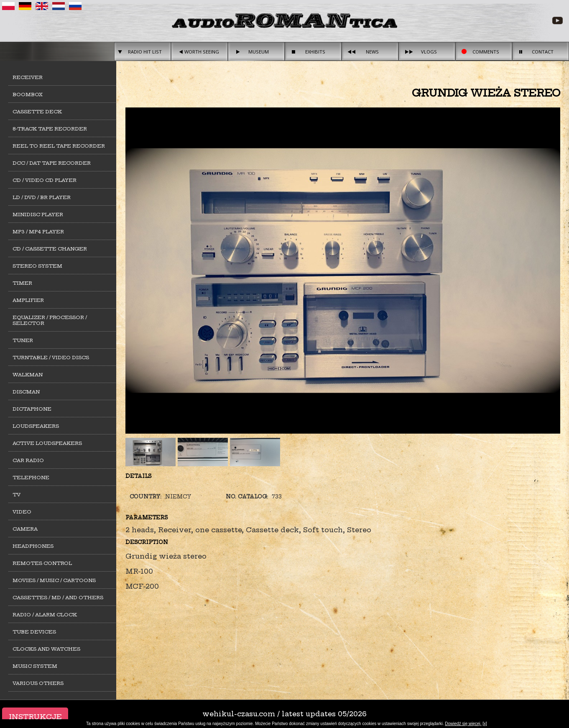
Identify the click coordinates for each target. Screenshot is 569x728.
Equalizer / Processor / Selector (50, 320)
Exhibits (315, 52)
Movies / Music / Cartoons (54, 580)
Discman (26, 392)
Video (22, 512)
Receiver (28, 77)
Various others (38, 683)
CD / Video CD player (45, 180)
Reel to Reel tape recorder (59, 146)
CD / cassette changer (50, 249)
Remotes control (42, 563)
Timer (22, 283)
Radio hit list (145, 52)
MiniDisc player (38, 215)
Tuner (23, 340)
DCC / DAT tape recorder (52, 163)
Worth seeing (202, 52)
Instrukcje (35, 717)
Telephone (31, 478)
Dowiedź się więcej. (463, 724)
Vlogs (429, 52)
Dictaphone (32, 409)
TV (17, 495)
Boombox (28, 95)
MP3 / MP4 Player (38, 232)
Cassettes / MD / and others (58, 598)
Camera (25, 529)
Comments (486, 52)
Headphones (33, 546)
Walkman (28, 375)
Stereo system (37, 266)
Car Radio (28, 460)
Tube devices (34, 632)
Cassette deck (37, 112)
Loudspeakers (36, 426)
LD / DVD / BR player (42, 197)
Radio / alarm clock (45, 615)
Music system (35, 666)
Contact (543, 52)
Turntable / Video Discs (51, 358)
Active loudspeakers (47, 443)
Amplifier (28, 300)
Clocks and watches (46, 649)
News (372, 52)
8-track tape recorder (50, 129)
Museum (259, 52)
